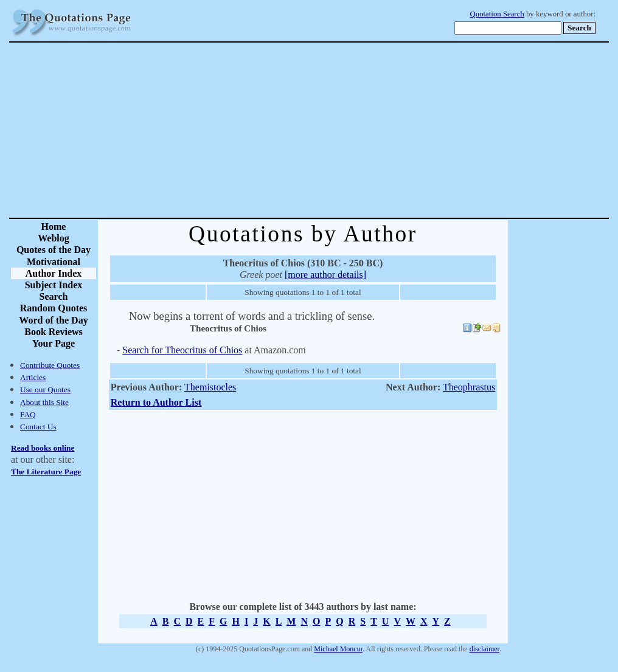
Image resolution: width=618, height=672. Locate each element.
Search (54, 296)
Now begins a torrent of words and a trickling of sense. (252, 316)
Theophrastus (469, 387)
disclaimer (484, 649)
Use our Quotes (45, 390)
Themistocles (210, 387)
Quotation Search (497, 14)
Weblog (54, 238)
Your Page (54, 343)
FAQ (28, 414)
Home (54, 227)
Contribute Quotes (50, 365)
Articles (33, 377)
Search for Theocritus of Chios (182, 350)
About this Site (44, 402)
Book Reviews (54, 332)
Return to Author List (156, 402)
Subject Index (54, 285)
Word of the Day (53, 320)
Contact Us (38, 427)
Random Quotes (54, 308)
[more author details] (325, 275)
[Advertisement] (352, 130)
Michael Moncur (338, 649)
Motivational (54, 262)
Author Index (54, 273)
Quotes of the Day (54, 250)
